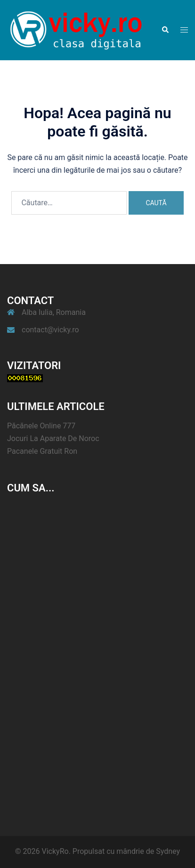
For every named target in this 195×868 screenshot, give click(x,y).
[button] (165, 30)
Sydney (168, 851)
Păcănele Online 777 (41, 426)
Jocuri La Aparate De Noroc (53, 438)
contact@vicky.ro (50, 330)
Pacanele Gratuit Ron (42, 451)
